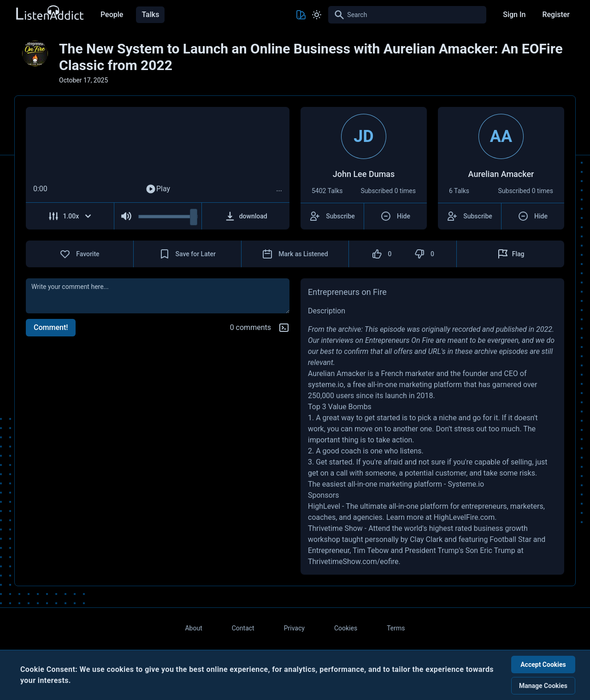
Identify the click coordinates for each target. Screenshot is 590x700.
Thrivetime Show (335, 528)
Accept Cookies (543, 665)
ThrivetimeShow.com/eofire (353, 562)
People (112, 15)
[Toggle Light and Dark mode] (317, 15)
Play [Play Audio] (158, 189)
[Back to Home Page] (49, 13)
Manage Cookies (543, 686)
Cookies (346, 628)
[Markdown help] (284, 328)
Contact (243, 628)
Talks (150, 15)
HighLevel (324, 506)
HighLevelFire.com (464, 517)
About (193, 628)
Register (556, 15)
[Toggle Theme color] (301, 15)
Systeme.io (466, 484)
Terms (396, 628)
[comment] (158, 296)
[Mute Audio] (127, 216)
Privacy (294, 628)
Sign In (514, 15)
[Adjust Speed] (70, 216)
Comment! (51, 327)
